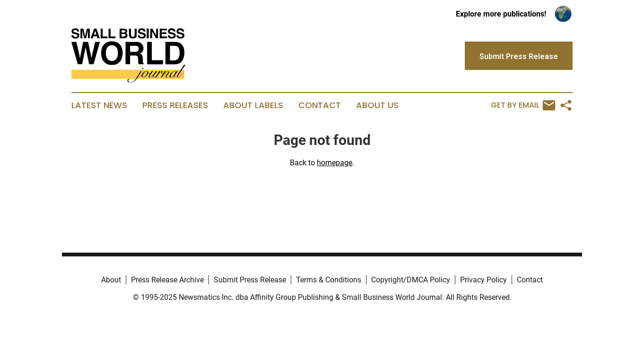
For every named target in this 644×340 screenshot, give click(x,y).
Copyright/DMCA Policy (411, 280)
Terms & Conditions (329, 280)
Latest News (99, 105)
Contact (320, 105)
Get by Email (523, 105)
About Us (377, 105)
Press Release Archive (167, 280)
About (111, 280)
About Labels (253, 105)
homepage (335, 163)
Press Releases (175, 105)
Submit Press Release (250, 280)
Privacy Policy (483, 280)
